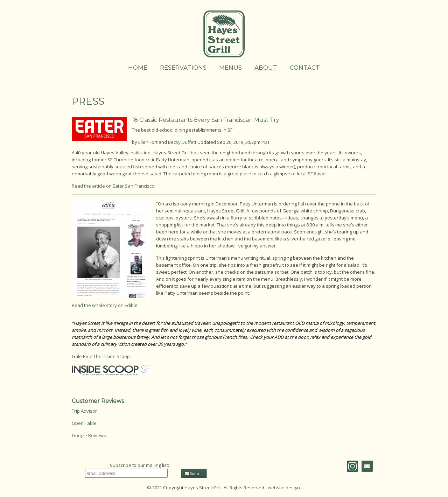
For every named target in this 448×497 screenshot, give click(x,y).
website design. (284, 488)
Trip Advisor (84, 411)
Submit (194, 473)
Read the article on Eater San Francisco (113, 186)
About (266, 68)
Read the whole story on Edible (105, 305)
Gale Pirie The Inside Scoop (101, 356)
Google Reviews (89, 435)
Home (138, 68)
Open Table (84, 423)
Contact (305, 68)
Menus (230, 68)
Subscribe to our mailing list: (139, 465)
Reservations (183, 68)
